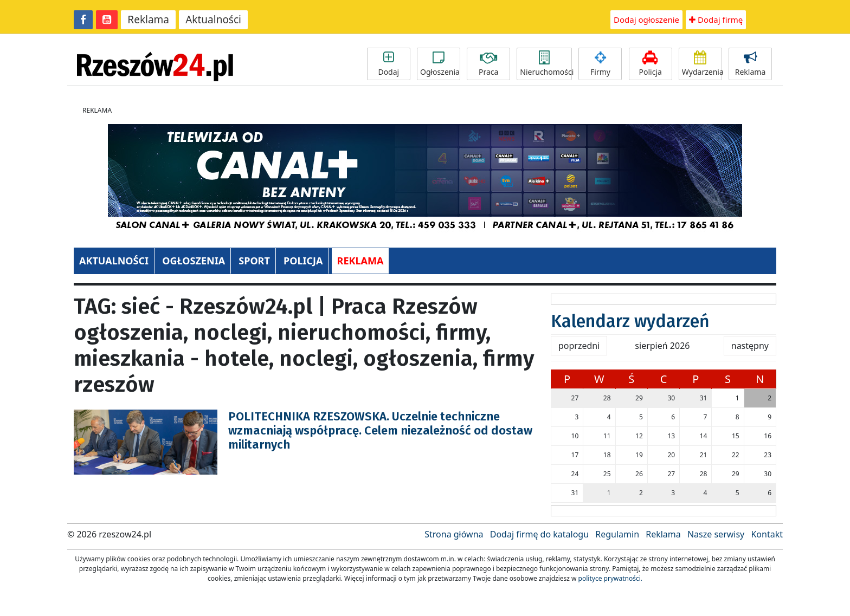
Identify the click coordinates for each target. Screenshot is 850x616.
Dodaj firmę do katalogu (539, 534)
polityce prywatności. (610, 578)
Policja (651, 64)
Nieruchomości (546, 64)
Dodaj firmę (716, 20)
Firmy (600, 64)
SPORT (254, 261)
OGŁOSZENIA (194, 261)
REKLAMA (360, 261)
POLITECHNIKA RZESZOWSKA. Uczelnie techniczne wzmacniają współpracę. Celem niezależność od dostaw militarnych (380, 431)
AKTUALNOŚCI (114, 261)
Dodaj (389, 64)
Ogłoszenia (440, 64)
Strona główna (454, 534)
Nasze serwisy (716, 534)
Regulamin (617, 534)
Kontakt (767, 534)
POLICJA (303, 261)
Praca (488, 64)
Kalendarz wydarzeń (630, 321)
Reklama (148, 20)
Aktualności (213, 20)
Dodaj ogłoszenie (646, 20)
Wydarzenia (702, 64)
